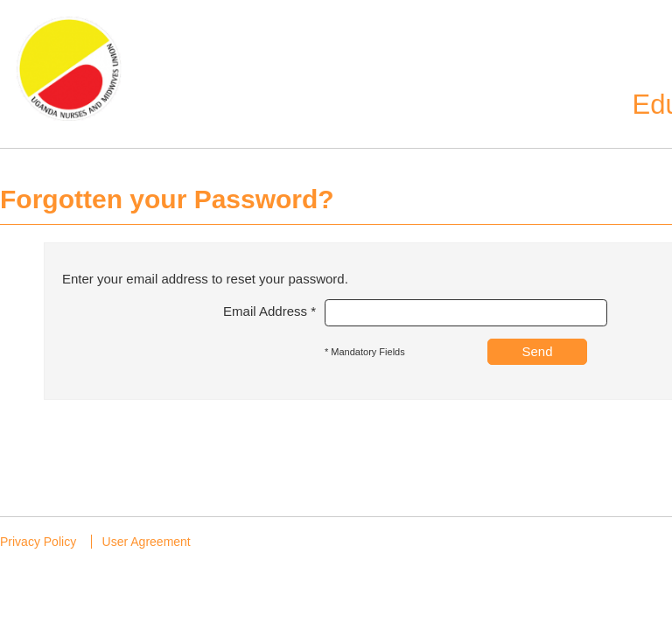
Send (537, 351)
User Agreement (147, 542)
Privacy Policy (38, 542)
